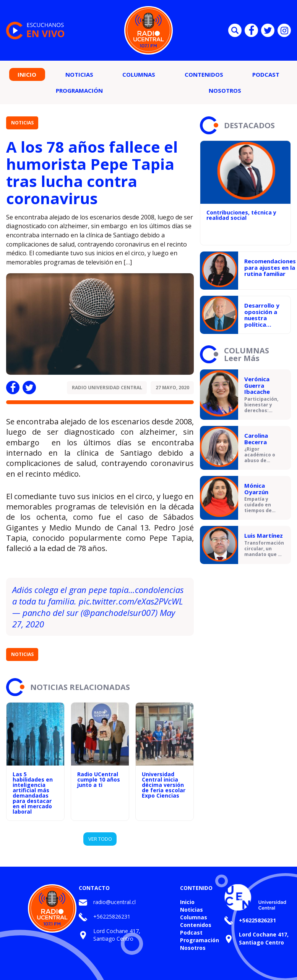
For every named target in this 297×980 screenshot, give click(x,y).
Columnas (139, 74)
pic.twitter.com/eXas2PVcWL (131, 601)
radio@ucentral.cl (114, 902)
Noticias (79, 74)
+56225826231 (112, 916)
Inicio (27, 74)
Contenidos (204, 74)
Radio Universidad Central (107, 388)
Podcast (266, 74)
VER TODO (100, 839)
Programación (79, 90)
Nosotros (225, 90)
